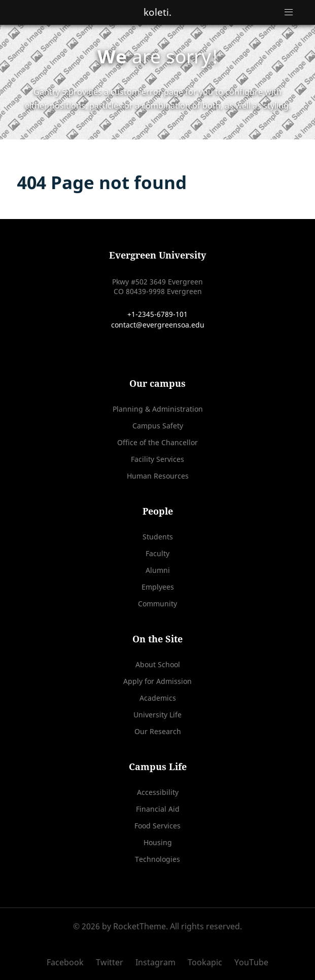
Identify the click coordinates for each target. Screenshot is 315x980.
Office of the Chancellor (157, 442)
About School (158, 664)
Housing (158, 842)
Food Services (157, 826)
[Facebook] (69, 962)
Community (157, 604)
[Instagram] (156, 962)
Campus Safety (158, 426)
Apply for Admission (157, 681)
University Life (157, 715)
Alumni (158, 570)
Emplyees (158, 587)
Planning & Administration (158, 409)
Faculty (157, 553)
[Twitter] (111, 962)
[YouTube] (249, 962)
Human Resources (158, 476)
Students (158, 537)
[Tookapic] (206, 962)
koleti (157, 12)
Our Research (158, 731)
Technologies (157, 859)
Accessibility (158, 792)
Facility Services (157, 459)
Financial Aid (158, 809)
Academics (158, 698)
